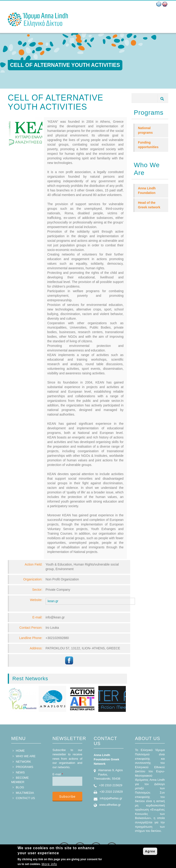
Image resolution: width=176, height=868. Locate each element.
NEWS (20, 772)
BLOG (20, 787)
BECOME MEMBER (20, 780)
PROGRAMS (25, 767)
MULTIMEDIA (25, 793)
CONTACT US (25, 798)
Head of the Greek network (149, 205)
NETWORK (23, 762)
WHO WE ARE (26, 756)
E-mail (58, 774)
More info (49, 864)
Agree (150, 851)
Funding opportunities (148, 145)
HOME (20, 751)
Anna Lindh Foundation (147, 190)
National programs (145, 130)
